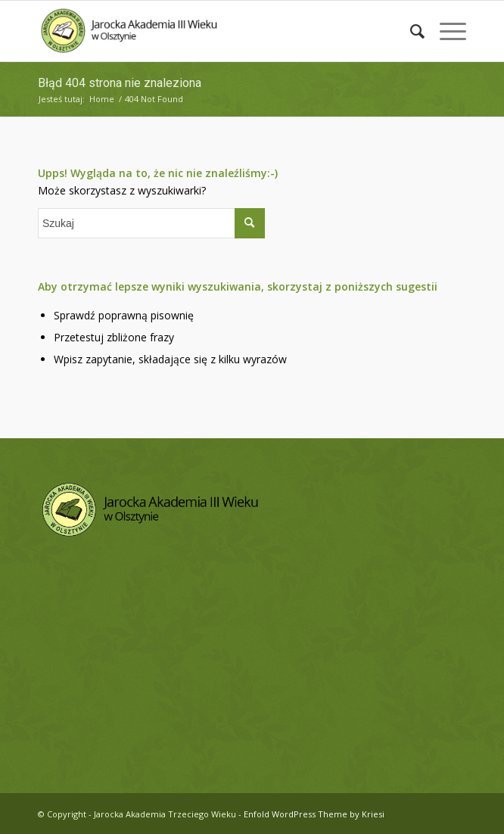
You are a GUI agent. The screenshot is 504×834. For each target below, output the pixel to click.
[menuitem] (410, 31)
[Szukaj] (410, 31)
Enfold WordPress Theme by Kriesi (314, 814)
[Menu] (445, 31)
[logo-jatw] (209, 31)
